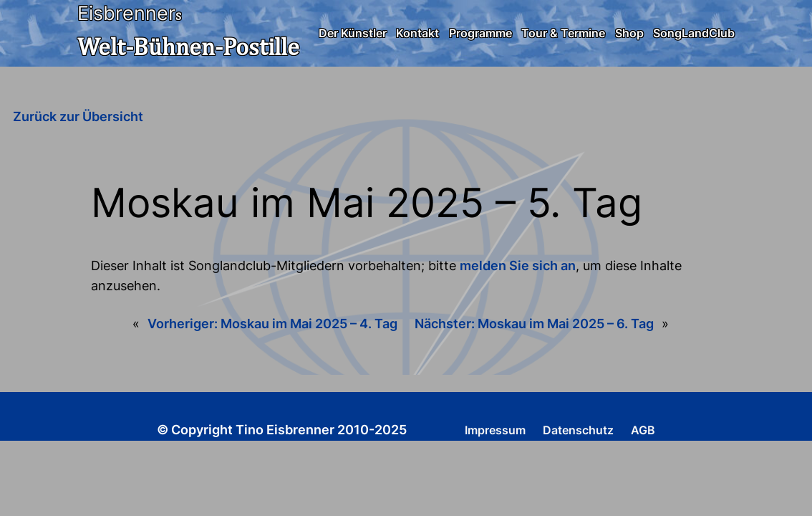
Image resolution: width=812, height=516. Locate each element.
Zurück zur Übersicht (78, 116)
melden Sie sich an (518, 266)
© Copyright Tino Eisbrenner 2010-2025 (282, 430)
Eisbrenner (126, 13)
